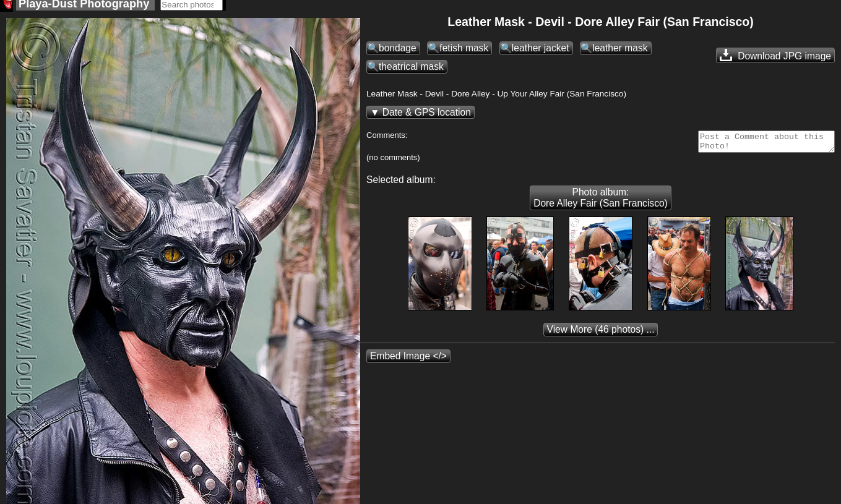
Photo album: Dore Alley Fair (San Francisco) (601, 205)
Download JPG (775, 59)
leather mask (620, 52)
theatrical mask (411, 70)
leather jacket (541, 52)
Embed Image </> (408, 363)
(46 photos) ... (601, 337)
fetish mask (464, 52)
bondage (398, 52)
